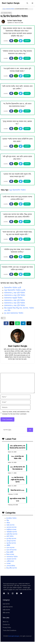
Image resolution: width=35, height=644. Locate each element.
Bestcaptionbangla (14, 636)
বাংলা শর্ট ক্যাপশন (11, 550)
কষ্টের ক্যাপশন (10, 525)
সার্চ (30, 430)
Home (4, 9)
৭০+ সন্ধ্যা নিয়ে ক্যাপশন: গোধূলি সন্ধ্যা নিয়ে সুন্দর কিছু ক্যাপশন (17, 480)
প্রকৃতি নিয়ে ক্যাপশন (12, 534)
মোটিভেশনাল (10, 561)
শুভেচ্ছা (8, 564)
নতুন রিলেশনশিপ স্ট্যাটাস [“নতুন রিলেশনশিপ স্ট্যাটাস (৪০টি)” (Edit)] (17, 190)
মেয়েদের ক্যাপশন (11, 559)
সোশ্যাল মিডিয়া (11, 566)
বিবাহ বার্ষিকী (10, 552)
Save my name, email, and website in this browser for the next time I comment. (16, 413)
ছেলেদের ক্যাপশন (11, 527)
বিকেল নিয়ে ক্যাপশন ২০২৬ (17, 490)
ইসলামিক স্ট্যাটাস (11, 518)
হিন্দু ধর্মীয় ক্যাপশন (12, 568)
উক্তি (8, 521)
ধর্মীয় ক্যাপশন (6, 613)
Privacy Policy (7, 628)
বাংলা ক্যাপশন (10, 548)
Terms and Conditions (10, 630)
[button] (27, 3)
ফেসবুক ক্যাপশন (11, 541)
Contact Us (6, 625)
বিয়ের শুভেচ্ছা (10, 554)
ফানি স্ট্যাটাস (10, 536)
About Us (6, 622)
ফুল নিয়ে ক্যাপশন (11, 539)
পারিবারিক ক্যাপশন (12, 532)
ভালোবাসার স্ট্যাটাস (10, 9)
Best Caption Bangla (11, 3)
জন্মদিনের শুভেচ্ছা (11, 530)
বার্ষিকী (8, 545)
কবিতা (8, 523)
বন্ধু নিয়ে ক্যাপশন (11, 543)
